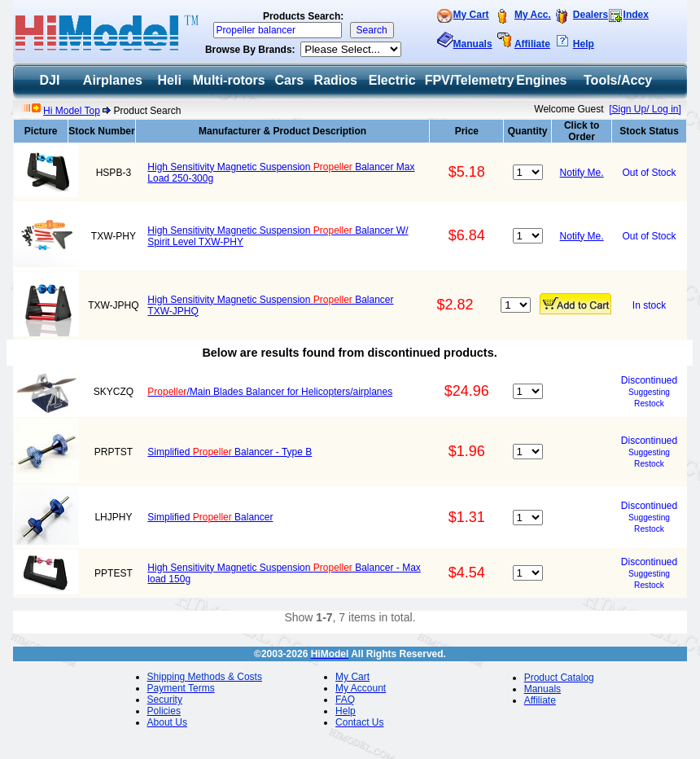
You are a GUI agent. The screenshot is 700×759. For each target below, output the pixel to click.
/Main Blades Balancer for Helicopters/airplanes (270, 392)
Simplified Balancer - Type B (230, 452)
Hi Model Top (72, 111)
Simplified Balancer (210, 517)
